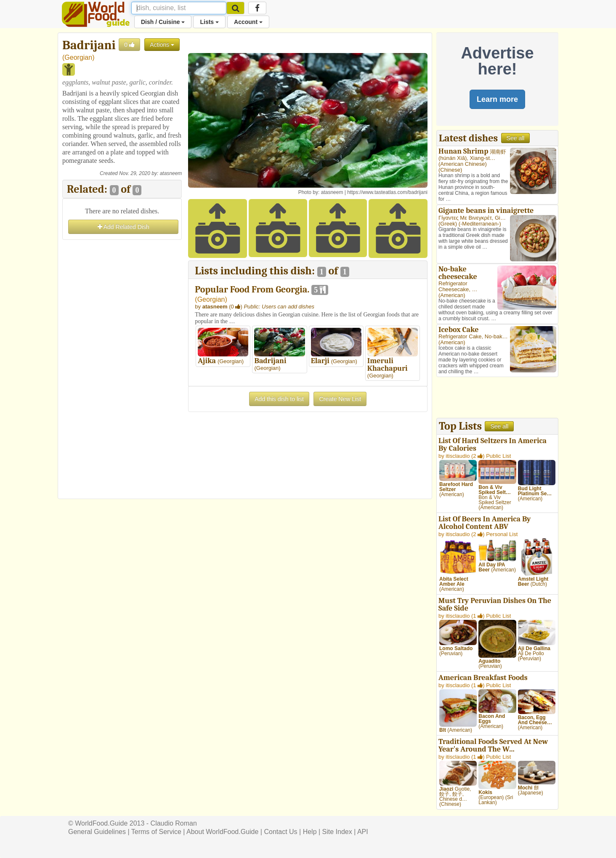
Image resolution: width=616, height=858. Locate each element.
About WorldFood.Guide (222, 832)
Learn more (497, 99)
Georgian (78, 57)
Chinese (450, 170)
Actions (162, 45)
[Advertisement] (122, 368)
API (363, 832)
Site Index (337, 832)
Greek (447, 224)
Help (310, 832)
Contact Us (280, 832)
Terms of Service (156, 832)
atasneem (171, 173)
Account (248, 22)
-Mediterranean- (480, 224)
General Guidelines (97, 832)
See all (516, 138)
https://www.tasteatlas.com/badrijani (387, 192)
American (452, 295)
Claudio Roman (174, 823)
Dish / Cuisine (163, 22)
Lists (209, 22)
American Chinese (462, 164)
